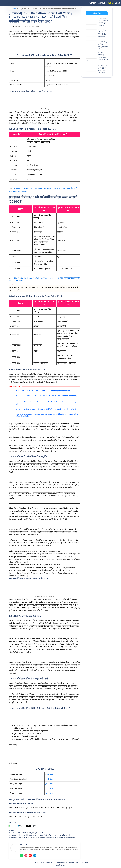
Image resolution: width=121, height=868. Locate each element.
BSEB (117, 3)
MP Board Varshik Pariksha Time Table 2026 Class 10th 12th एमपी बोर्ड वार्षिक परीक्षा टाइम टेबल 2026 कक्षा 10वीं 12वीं (47, 403)
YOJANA (92, 3)
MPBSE (102, 3)
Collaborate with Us (61, 862)
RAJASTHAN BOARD (25, 833)
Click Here (49, 774)
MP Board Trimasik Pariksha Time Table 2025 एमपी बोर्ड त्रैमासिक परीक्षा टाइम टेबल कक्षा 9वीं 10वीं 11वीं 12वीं (46, 409)
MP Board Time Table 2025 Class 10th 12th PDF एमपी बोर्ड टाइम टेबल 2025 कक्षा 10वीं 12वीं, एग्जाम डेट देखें (43, 837)
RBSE (110, 3)
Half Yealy (14, 833)
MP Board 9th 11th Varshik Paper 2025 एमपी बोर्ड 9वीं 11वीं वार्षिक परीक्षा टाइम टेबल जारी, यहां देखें (40, 835)
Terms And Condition (74, 862)
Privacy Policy (49, 862)
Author (42, 862)
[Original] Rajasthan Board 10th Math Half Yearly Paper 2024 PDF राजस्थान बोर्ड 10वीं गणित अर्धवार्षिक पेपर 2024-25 (43, 190)
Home (10, 9)
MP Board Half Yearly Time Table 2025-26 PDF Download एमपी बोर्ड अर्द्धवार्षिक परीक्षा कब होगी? (43, 391)
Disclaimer (85, 862)
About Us (35, 862)
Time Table (40, 833)
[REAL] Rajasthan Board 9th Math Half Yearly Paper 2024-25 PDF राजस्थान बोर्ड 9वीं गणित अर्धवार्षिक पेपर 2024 (44, 279)
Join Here (49, 784)
